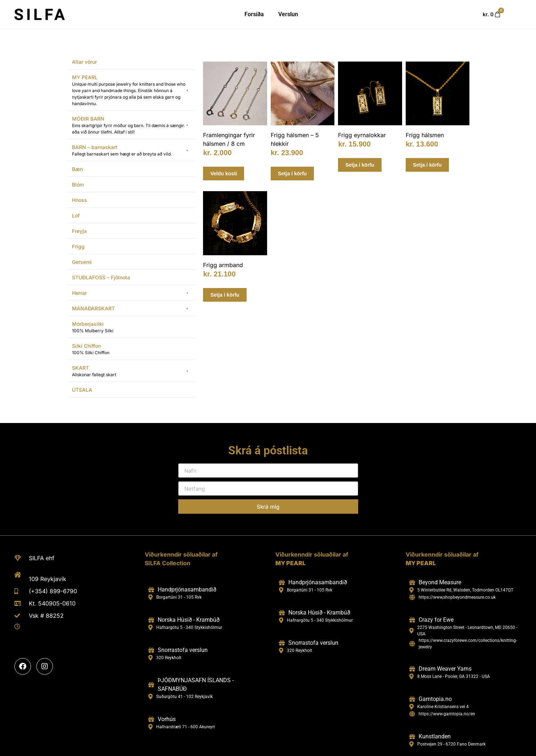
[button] (131, 90)
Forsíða (254, 14)
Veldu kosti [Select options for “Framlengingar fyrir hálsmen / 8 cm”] (224, 174)
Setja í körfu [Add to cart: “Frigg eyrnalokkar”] (360, 165)
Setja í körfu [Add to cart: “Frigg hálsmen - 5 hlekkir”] (292, 174)
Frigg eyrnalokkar (362, 135)
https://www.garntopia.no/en (447, 714)
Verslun (288, 14)
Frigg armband (223, 265)
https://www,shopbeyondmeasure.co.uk (457, 597)
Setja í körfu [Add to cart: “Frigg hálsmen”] (427, 165)
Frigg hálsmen (425, 135)
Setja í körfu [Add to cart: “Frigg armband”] (225, 295)
